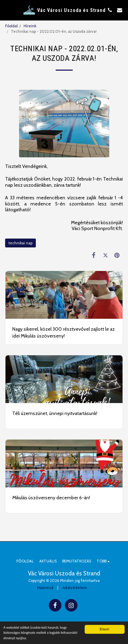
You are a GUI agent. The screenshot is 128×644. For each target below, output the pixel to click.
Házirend (45, 588)
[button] (8, 10)
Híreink (30, 26)
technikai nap (20, 243)
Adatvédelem (75, 588)
